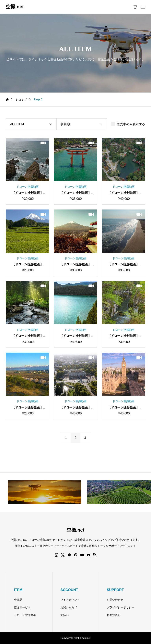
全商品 (18, 600)
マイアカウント (70, 600)
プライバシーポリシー (121, 607)
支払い (64, 615)
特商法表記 (114, 615)
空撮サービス (22, 607)
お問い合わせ (115, 600)
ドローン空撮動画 (25, 615)
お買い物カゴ (69, 607)
